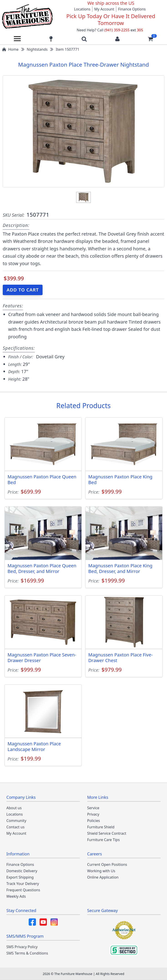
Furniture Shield (101, 827)
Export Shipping (20, 877)
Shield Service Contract (107, 833)
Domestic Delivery (22, 871)
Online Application (103, 877)
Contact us (15, 827)
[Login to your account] (117, 39)
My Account (104, 9)
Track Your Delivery (23, 884)
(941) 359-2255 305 (124, 30)
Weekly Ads (16, 896)
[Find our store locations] (51, 39)
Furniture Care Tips (103, 840)
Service (93, 808)
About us (14, 808)
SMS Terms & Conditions (27, 953)
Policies (94, 821)
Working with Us (101, 871)
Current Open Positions (107, 864)
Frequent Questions (23, 890)
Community (16, 821)
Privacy (93, 814)
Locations (82, 9)
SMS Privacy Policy (22, 947)
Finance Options (132, 9)
